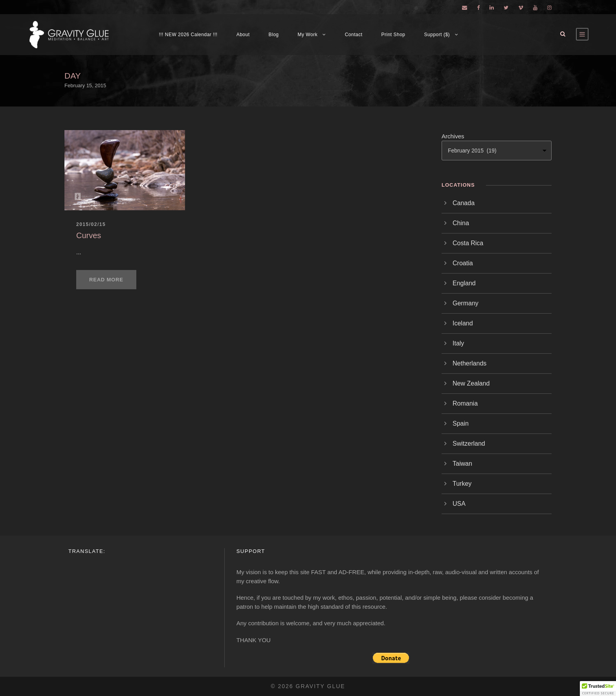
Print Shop (393, 35)
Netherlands (469, 363)
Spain (461, 423)
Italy (458, 343)
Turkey (462, 484)
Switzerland (469, 443)
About (243, 35)
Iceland (463, 323)
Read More (106, 280)
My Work (308, 35)
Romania (465, 403)
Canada (464, 203)
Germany (466, 303)
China (461, 223)
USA (459, 504)
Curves (89, 235)
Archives (453, 136)
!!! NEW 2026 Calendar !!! (188, 35)
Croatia (463, 263)
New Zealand (471, 383)
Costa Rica (468, 243)
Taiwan (462, 464)
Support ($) (437, 35)
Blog (274, 35)
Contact (354, 35)
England (464, 283)
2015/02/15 (91, 224)
